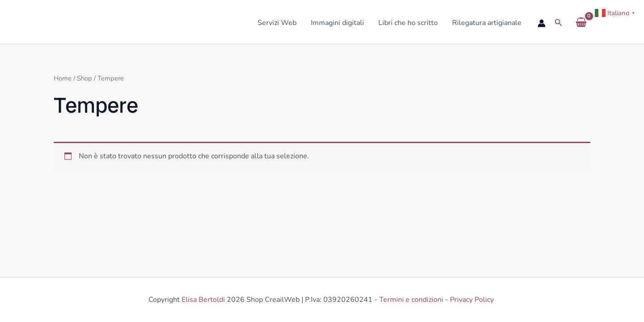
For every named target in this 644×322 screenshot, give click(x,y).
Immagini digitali (337, 23)
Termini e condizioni (411, 300)
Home (63, 78)
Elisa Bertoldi (203, 300)
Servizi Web (277, 23)
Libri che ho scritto (408, 23)
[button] (559, 23)
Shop (85, 78)
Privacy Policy (473, 300)
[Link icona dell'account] (542, 23)
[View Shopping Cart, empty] (581, 23)
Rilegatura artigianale (487, 23)
